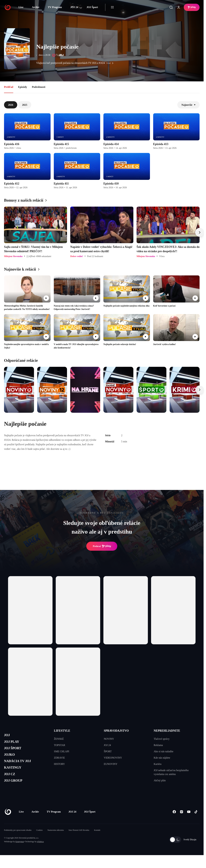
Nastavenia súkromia (56, 839)
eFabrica (40, 851)
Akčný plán (160, 780)
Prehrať (102, 546)
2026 (11, 105)
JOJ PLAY (13, 743)
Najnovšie (188, 105)
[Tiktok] (196, 821)
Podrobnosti (39, 87)
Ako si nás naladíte (163, 751)
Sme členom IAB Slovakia (79, 839)
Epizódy (23, 87)
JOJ (8, 736)
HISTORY (59, 764)
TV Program (55, 7)
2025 (25, 105)
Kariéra (158, 764)
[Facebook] (174, 821)
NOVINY (109, 739)
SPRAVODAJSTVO (116, 731)
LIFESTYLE (62, 731)
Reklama (158, 745)
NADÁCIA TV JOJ (21, 766)
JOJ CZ (11, 782)
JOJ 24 (74, 7)
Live (21, 7)
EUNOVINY (111, 764)
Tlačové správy (162, 739)
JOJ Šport (92, 7)
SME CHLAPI (62, 751)
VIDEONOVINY (113, 758)
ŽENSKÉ (59, 739)
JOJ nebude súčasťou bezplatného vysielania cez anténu (171, 772)
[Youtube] (189, 821)
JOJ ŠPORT (15, 751)
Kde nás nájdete (162, 758)
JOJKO (11, 759)
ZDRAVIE (59, 758)
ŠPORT (108, 751)
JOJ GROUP (15, 789)
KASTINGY (15, 774)
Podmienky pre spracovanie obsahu (18, 839)
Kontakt (97, 839)
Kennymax (20, 851)
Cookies (39, 839)
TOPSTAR (60, 745)
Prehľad (9, 87)
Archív (36, 7)
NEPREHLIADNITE (167, 731)
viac (111, 63)
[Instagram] (181, 821)
